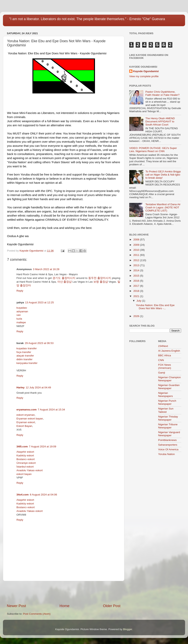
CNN (161, 360)
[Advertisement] (64, 592)
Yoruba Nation (167, 454)
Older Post (112, 606)
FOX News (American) (165, 366)
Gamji (162, 373)
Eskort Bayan (24, 426)
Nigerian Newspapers (166, 395)
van (19, 315)
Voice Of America (168, 449)
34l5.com (22, 447)
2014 (137, 270)
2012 (137, 260)
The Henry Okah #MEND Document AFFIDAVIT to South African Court (160, 121)
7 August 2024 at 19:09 (43, 447)
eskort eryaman (26, 415)
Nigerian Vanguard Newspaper (169, 434)
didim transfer (24, 359)
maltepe (21, 322)
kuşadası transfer (27, 348)
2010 (137, 250)
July (139, 301)
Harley (20, 387)
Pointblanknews (168, 440)
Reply (20, 291)
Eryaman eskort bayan (30, 419)
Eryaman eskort (26, 422)
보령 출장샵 (101, 282)
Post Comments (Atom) (37, 614)
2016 (137, 281)
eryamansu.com (27, 410)
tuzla (19, 319)
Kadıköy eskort (25, 455)
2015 (137, 276)
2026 (137, 316)
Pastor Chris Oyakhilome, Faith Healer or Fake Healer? (162, 93)
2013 (137, 265)
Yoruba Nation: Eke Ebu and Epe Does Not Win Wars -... (155, 307)
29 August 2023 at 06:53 (39, 343)
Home (64, 606)
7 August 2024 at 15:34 (51, 410)
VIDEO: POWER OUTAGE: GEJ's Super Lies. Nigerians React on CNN (153, 150)
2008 (137, 240)
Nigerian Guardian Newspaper (169, 387)
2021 (137, 296)
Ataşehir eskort (25, 452)
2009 (137, 245)
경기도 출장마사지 (64, 278)
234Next (163, 346)
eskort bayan (24, 474)
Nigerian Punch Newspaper (167, 402)
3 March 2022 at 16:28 (46, 269)
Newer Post (16, 606)
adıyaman (22, 311)
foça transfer (24, 352)
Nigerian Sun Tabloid (166, 410)
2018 (137, 291)
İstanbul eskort (25, 467)
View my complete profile (144, 76)
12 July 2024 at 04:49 (38, 387)
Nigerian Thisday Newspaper (168, 418)
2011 (137, 255)
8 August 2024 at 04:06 (43, 495)
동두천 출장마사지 (100, 278)
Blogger (128, 629)
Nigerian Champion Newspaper (170, 379)
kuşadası (22, 308)
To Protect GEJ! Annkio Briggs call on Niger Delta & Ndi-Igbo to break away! (163, 175)
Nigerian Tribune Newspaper (168, 426)
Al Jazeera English (169, 351)
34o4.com (23, 495)
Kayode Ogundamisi (146, 71)
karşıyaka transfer (27, 363)
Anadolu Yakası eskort (30, 470)
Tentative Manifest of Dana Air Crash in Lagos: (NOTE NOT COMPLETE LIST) (163, 207)
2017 (137, 286)
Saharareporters (168, 445)
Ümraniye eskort (26, 463)
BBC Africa (165, 355)
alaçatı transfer (25, 356)
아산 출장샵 (65, 282)
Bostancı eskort (26, 459)
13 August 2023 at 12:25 (39, 302)
